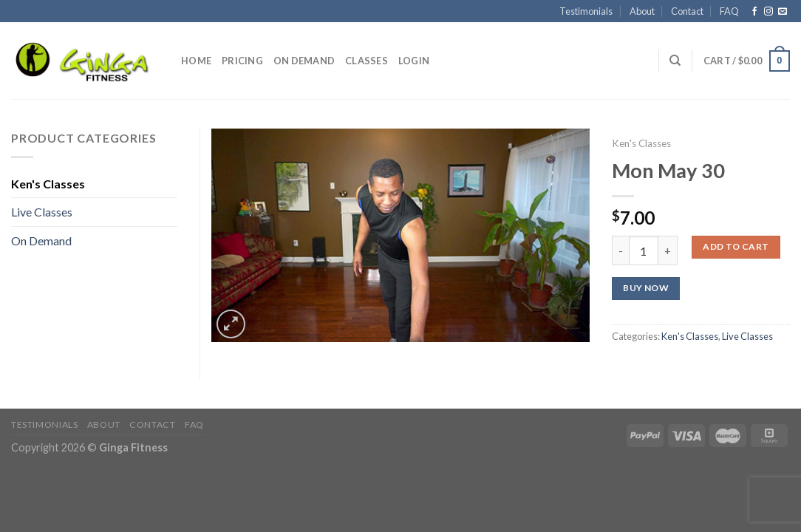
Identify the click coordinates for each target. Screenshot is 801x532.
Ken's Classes (641, 143)
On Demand (304, 61)
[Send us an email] (783, 12)
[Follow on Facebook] (754, 12)
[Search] (675, 61)
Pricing (242, 61)
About (642, 11)
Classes (367, 61)
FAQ (729, 11)
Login (414, 61)
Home (196, 61)
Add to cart (736, 246)
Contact (687, 11)
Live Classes (747, 336)
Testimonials (586, 11)
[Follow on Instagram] (768, 12)
